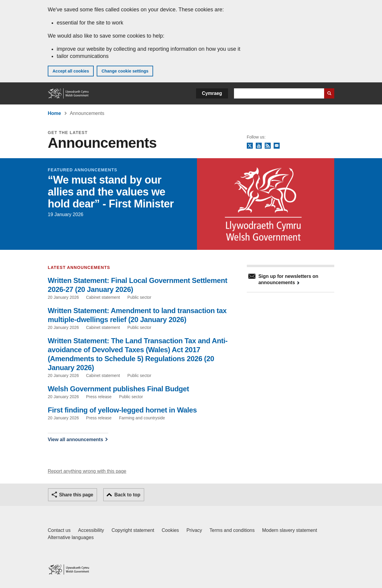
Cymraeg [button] (212, 93)
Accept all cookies (71, 71)
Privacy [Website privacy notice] (194, 530)
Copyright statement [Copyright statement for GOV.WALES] (133, 530)
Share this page (76, 495)
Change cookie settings (125, 71)
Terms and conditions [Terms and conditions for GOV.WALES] (232, 530)
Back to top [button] (127, 495)
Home (54, 113)
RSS (268, 146)
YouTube (259, 146)
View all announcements (76, 440)
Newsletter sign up (277, 146)
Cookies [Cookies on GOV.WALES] (170, 530)
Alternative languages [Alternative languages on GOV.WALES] (71, 537)
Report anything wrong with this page (87, 471)
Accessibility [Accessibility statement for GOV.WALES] (91, 530)
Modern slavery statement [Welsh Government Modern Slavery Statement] (289, 530)
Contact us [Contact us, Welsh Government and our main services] (59, 530)
